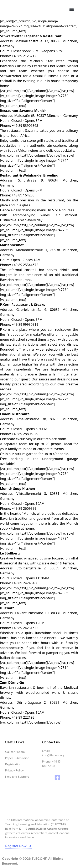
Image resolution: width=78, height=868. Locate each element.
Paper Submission (17, 758)
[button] (71, 9)
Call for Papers (15, 752)
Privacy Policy (14, 770)
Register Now (18, 846)
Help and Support (17, 777)
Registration (13, 764)
